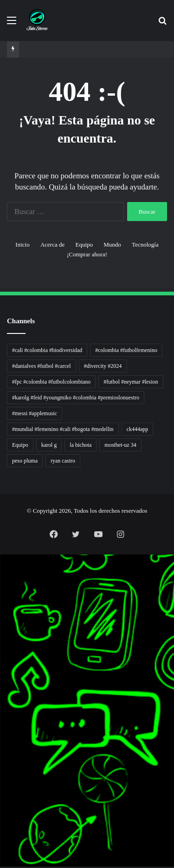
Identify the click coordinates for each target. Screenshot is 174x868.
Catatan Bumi (2, 694)
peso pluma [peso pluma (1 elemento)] (25, 461)
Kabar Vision (2, 711)
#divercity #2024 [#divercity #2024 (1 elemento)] (103, 366)
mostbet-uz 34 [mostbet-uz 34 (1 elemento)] (120, 445)
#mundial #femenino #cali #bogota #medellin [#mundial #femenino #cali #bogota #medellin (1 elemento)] (63, 429)
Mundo (112, 245)
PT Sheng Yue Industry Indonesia (4, 577)
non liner (1, 566)
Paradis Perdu (2, 744)
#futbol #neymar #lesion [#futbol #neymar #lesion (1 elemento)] (131, 382)
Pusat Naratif (2, 728)
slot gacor (1, 733)
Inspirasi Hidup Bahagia (3, 594)
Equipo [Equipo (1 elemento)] (20, 445)
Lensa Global (2, 627)
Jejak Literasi (2, 722)
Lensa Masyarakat (2, 622)
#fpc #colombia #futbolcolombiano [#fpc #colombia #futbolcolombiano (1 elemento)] (51, 382)
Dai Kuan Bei (2, 755)
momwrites (1, 555)
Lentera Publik (2, 689)
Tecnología (145, 245)
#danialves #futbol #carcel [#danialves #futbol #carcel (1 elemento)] (42, 366)
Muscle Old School (2, 633)
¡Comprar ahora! (87, 254)
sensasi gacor (2, 806)
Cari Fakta (1, 767)
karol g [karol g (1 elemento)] (49, 445)
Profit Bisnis (2, 666)
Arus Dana (1, 677)
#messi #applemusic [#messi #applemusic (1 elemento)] (35, 413)
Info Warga (1, 700)
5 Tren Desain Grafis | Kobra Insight (4, 599)
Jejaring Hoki (2, 661)
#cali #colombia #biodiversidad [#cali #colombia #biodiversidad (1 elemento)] (47, 350)
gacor (1, 638)
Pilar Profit (1, 672)
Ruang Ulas (1, 705)
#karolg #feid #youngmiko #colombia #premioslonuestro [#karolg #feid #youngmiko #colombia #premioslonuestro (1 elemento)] (76, 398)
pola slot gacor (2, 845)
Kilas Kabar (1, 789)
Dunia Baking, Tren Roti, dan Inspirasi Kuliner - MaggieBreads (8, 610)
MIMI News (2, 772)
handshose (1, 560)
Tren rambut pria (2, 583)
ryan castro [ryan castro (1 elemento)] (63, 461)
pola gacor (1, 811)
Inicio (22, 245)
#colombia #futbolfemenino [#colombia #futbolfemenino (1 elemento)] (126, 350)
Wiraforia (1, 683)
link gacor (1, 867)
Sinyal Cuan (2, 655)
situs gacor (1, 800)
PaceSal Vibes (2, 588)
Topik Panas (2, 778)
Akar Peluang (2, 649)
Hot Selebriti (2, 783)
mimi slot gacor (2, 850)
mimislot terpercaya (3, 833)
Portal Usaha (2, 794)
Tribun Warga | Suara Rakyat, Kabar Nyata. (5, 616)
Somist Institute (2, 761)
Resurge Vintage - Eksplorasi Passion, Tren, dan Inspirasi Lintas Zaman (9, 605)
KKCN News (2, 750)
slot (0, 644)
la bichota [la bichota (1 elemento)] (81, 445)
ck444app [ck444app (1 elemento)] (138, 429)
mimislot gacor (2, 817)
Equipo (84, 245)
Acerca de (52, 245)
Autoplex (1, 571)
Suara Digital (2, 716)
